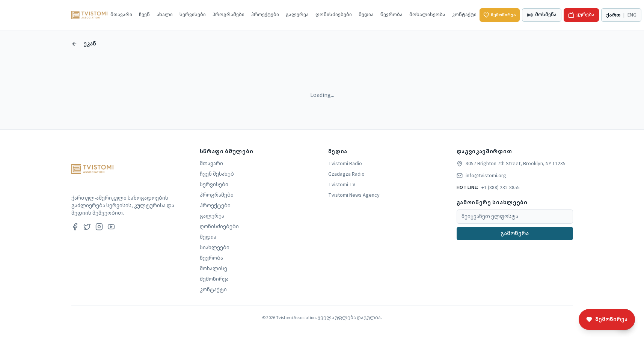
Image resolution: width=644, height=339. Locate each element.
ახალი (165, 15)
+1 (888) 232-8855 (501, 188)
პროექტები (265, 15)
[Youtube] (111, 227)
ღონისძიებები (334, 15)
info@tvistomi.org (486, 176)
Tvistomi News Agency (354, 195)
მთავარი (121, 15)
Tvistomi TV (342, 185)
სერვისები (193, 15)
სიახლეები (215, 248)
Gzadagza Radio (346, 174)
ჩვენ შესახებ (217, 174)
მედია (366, 15)
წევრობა (391, 15)
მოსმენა (542, 15)
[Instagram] (99, 227)
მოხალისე (213, 269)
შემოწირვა (500, 15)
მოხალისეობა (427, 15)
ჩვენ (144, 15)
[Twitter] (87, 227)
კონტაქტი (464, 15)
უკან (84, 44)
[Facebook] (75, 227)
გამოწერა (515, 234)
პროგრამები (228, 15)
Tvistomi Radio (345, 164)
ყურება (581, 15)
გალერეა (297, 15)
